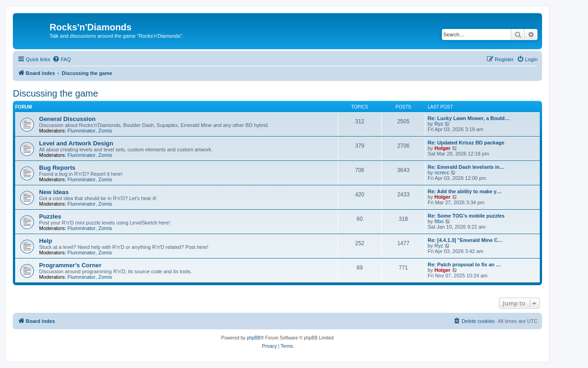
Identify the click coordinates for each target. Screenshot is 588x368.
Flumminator (82, 131)
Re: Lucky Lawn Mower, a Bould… (469, 118)
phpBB (254, 338)
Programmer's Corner (70, 265)
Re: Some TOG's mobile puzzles (466, 216)
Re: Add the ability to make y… (465, 191)
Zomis (105, 131)
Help (46, 241)
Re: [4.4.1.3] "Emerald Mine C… (465, 240)
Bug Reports (57, 168)
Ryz (439, 124)
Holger (443, 148)
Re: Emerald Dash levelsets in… (466, 167)
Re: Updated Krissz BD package (466, 143)
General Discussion (67, 119)
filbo (439, 221)
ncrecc (442, 172)
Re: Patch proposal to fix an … (464, 264)
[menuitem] (62, 59)
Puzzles (50, 216)
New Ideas (54, 192)
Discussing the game (56, 93)
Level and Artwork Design (76, 143)
